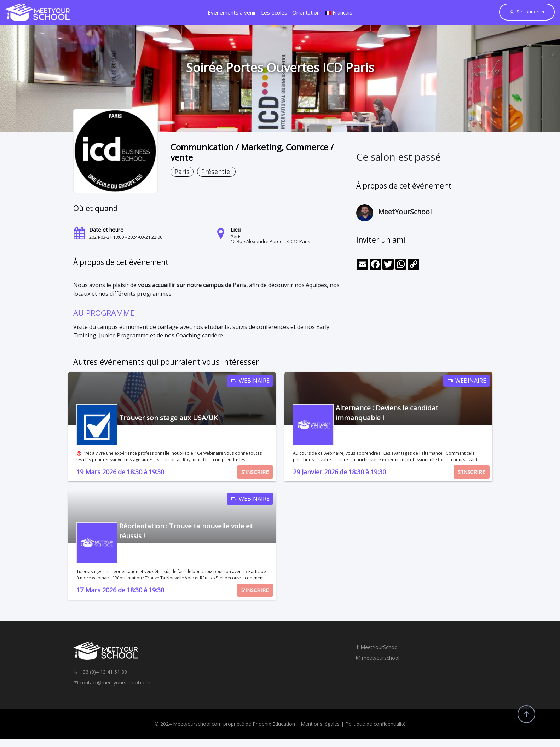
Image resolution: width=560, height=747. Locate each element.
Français (339, 12)
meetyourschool (378, 658)
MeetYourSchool (377, 647)
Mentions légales (320, 724)
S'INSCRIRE (255, 472)
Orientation (306, 12)
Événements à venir (232, 12)
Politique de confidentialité (376, 724)
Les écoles (274, 12)
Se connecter (527, 12)
